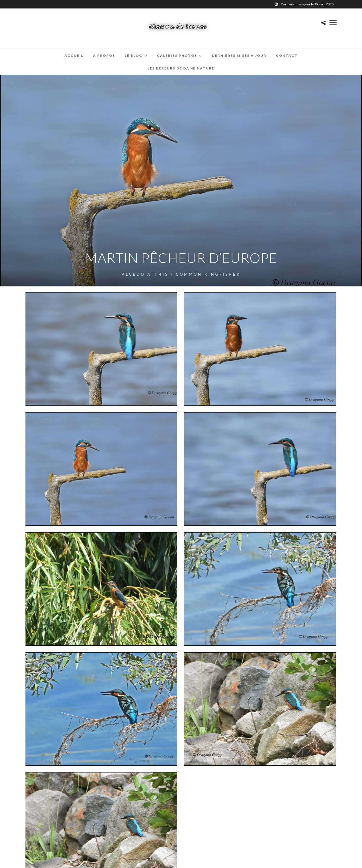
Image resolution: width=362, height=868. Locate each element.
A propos (104, 56)
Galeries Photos (177, 56)
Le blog (133, 56)
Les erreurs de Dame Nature (181, 68)
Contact (287, 56)
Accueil (74, 56)
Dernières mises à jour (239, 56)
